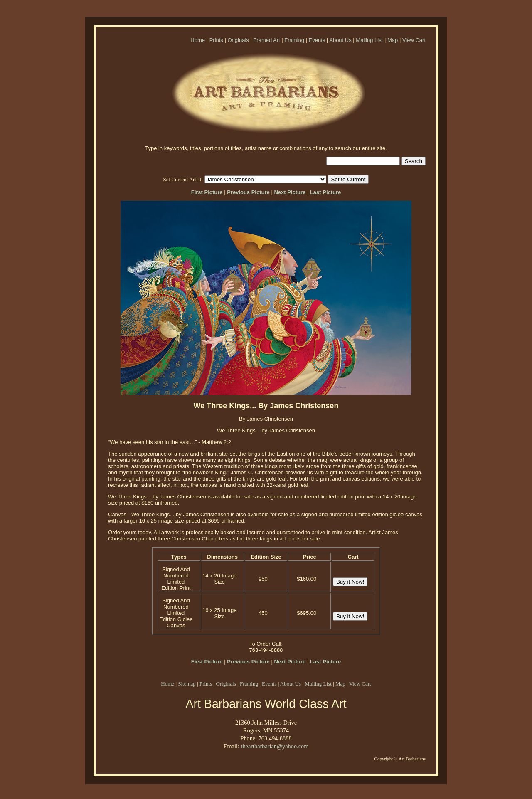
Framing (294, 40)
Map (393, 40)
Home (198, 40)
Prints (216, 40)
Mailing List (369, 40)
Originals (238, 40)
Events (317, 40)
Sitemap (187, 684)
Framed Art (266, 40)
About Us (340, 40)
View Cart (414, 40)
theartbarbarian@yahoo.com (275, 746)
